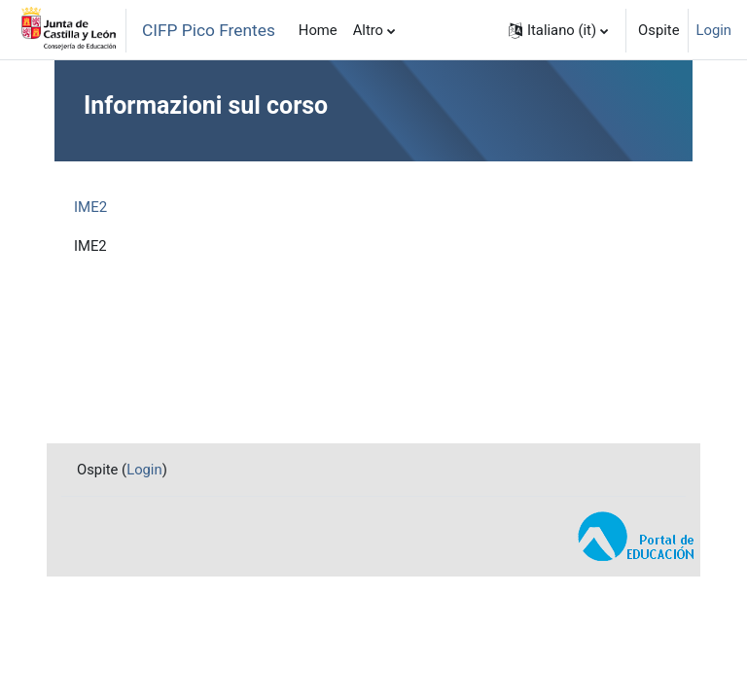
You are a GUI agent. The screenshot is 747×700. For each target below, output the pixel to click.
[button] (558, 30)
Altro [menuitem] (368, 30)
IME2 (90, 207)
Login (714, 30)
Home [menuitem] (318, 30)
